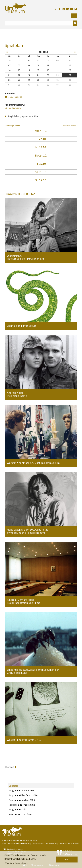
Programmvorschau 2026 (22, 800)
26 (57, 75)
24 (38, 75)
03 (38, 60)
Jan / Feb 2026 (13, 97)
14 (9, 70)
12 (57, 65)
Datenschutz (39, 844)
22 (19, 75)
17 (38, 70)
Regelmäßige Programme (22, 805)
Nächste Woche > (70, 126)
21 (9, 75)
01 (19, 60)
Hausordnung (52, 844)
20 (70, 70)
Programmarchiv (17, 809)
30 (9, 60)
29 (19, 80)
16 (29, 70)
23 (29, 75)
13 (70, 65)
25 (48, 75)
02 (29, 60)
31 (38, 80)
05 (57, 60)
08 (19, 65)
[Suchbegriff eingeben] (39, 23)
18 (48, 70)
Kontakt (75, 844)
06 (70, 60)
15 (19, 70)
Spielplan (14, 786)
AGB (4, 844)
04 (48, 60)
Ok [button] (67, 860)
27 (70, 75)
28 (9, 80)
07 (9, 65)
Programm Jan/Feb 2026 (21, 790)
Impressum (65, 844)
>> (76, 52)
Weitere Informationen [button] (18, 863)
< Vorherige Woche (12, 126)
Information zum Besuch (21, 814)
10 (38, 65)
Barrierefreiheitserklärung (19, 844)
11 (48, 65)
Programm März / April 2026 (23, 795)
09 (29, 65)
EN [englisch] (55, 9)
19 (57, 70)
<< (6, 52)
